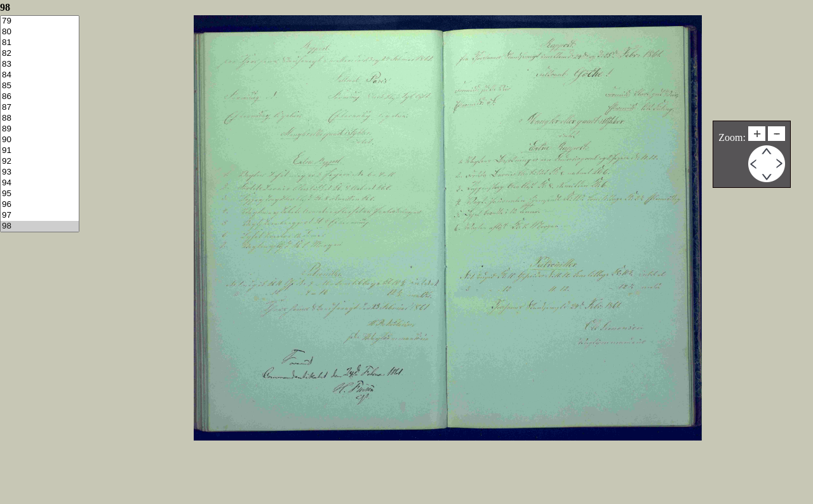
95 (40, 194)
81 (40, 43)
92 (40, 162)
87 (40, 108)
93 (40, 172)
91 (40, 151)
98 (40, 226)
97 (40, 216)
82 (40, 54)
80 (40, 32)
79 (40, 21)
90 (40, 140)
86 (40, 97)
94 (40, 183)
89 (40, 129)
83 (40, 64)
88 (40, 118)
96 (40, 205)
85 (40, 86)
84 (40, 75)
